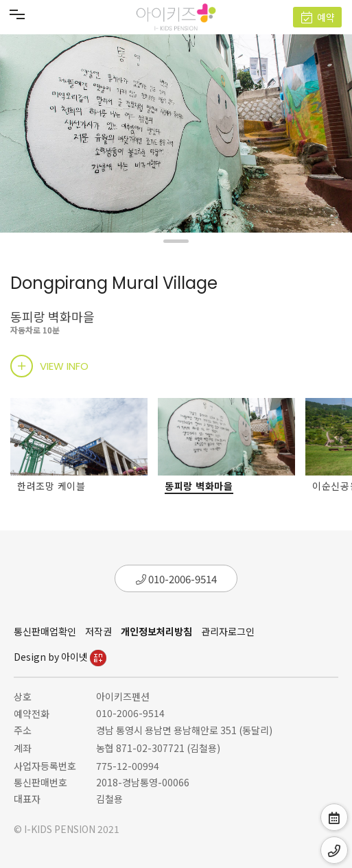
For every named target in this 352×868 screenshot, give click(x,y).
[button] (176, 241)
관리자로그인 (228, 631)
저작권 (98, 631)
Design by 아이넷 (60, 657)
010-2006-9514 (176, 579)
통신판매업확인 (45, 631)
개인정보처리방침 (156, 631)
